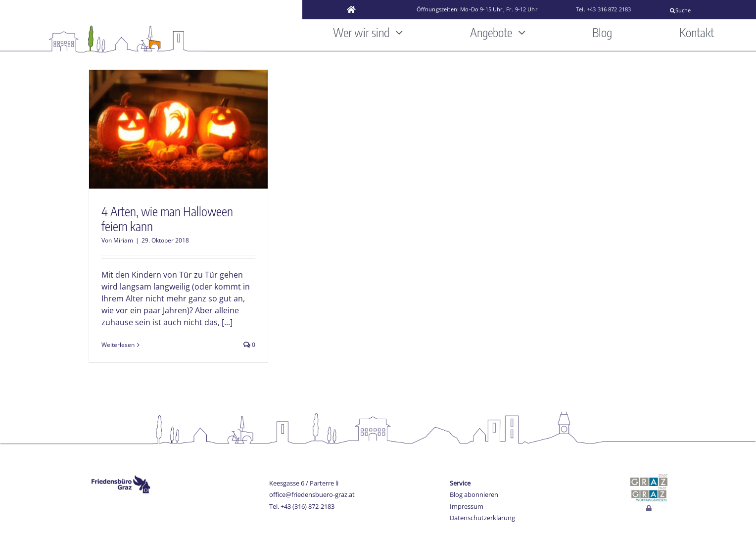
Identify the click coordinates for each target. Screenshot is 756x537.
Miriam (123, 240)
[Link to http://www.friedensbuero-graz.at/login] (649, 509)
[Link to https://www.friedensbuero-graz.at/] (351, 10)
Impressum (467, 506)
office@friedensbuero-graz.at (312, 494)
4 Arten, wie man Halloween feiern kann (167, 219)
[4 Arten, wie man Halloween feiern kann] (178, 129)
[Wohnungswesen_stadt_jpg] (649, 490)
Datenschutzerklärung (482, 518)
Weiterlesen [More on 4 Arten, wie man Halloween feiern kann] (118, 345)
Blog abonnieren (474, 494)
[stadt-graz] (649, 478)
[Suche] (708, 10)
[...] (227, 322)
